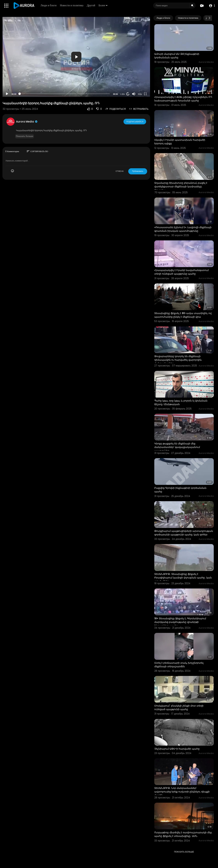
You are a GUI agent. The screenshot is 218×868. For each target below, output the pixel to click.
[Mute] (134, 94)
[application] (76, 57)
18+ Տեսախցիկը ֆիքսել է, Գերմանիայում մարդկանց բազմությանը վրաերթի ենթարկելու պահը (180, 622)
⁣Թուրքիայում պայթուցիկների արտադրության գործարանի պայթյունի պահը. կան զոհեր (184, 533)
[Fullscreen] (145, 94)
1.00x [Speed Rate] (123, 94)
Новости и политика (72, 5)
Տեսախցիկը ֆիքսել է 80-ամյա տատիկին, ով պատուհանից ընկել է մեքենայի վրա (183, 315)
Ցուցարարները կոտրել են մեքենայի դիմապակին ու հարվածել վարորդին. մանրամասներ (178, 360)
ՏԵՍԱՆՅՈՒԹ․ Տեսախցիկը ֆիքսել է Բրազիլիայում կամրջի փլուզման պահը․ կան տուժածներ (183, 578)
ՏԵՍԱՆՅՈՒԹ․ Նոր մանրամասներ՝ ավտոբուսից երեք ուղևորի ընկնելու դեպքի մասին (182, 792)
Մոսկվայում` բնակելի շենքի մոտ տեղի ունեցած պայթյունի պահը (179, 707)
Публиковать (138, 171)
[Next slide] (209, 18)
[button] (212, 6)
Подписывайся (135, 121)
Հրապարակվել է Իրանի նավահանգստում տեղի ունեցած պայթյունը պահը (181, 272)
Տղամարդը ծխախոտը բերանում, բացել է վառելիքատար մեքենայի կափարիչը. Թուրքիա (181, 186)
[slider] (65, 94)
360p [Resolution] (140, 94)
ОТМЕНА (120, 171)
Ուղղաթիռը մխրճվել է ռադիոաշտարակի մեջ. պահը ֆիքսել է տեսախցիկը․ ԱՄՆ (183, 834)
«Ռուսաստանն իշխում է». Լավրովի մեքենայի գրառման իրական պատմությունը (183, 229)
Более (103, 5)
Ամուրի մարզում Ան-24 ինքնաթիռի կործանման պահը (177, 56)
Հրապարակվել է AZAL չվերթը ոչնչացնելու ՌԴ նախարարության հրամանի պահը (183, 99)
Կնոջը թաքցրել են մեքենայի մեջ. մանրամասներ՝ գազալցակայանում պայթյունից (177, 447)
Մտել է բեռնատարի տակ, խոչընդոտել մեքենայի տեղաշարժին (179, 665)
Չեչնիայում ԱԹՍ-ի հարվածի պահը (177, 749)
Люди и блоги (49, 5)
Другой (91, 5)
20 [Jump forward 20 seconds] (128, 94)
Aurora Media (27, 122)
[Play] (7, 94)
